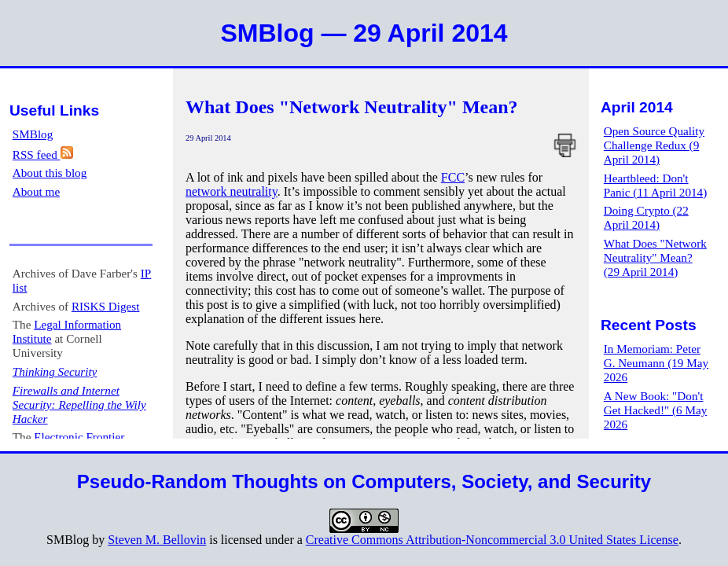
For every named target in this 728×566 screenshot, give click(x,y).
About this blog (50, 173)
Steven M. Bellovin (157, 540)
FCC (453, 177)
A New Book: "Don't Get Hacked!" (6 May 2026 (655, 410)
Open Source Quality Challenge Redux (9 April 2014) (654, 145)
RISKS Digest (106, 306)
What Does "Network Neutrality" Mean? (352, 107)
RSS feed (43, 154)
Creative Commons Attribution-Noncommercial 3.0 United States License (492, 540)
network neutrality (232, 191)
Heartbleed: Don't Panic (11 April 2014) (655, 185)
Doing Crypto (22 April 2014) (646, 217)
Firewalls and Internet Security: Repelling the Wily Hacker (79, 404)
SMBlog (33, 134)
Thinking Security (55, 371)
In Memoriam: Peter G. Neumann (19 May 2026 (656, 363)
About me (36, 191)
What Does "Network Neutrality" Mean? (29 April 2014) (655, 257)
